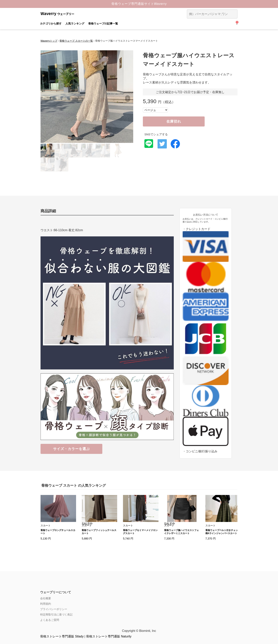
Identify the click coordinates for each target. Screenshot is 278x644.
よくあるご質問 (50, 620)
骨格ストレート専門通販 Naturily (109, 636)
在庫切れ (174, 121)
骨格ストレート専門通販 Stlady (62, 636)
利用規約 (46, 604)
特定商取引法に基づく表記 (56, 614)
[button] (128, 99)
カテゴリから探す (51, 24)
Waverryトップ (49, 41)
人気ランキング (75, 24)
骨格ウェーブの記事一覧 (103, 24)
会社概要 (46, 598)
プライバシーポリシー (54, 609)
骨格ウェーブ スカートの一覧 (76, 41)
